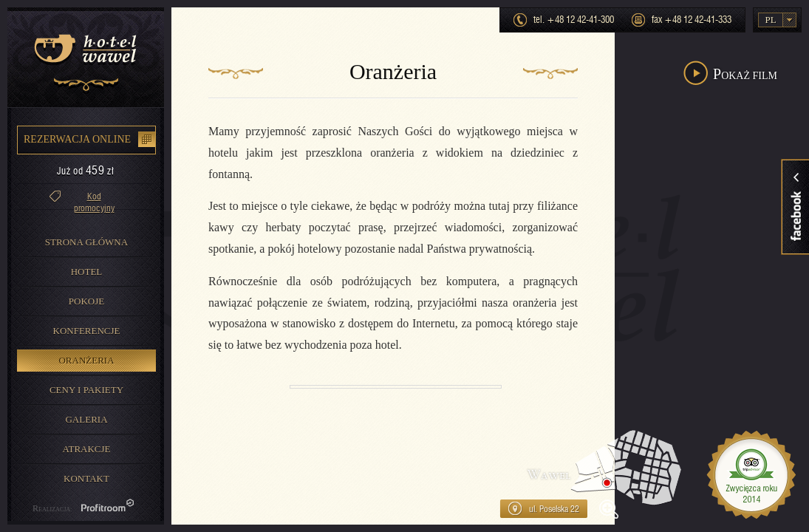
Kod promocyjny (94, 200)
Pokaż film (745, 74)
